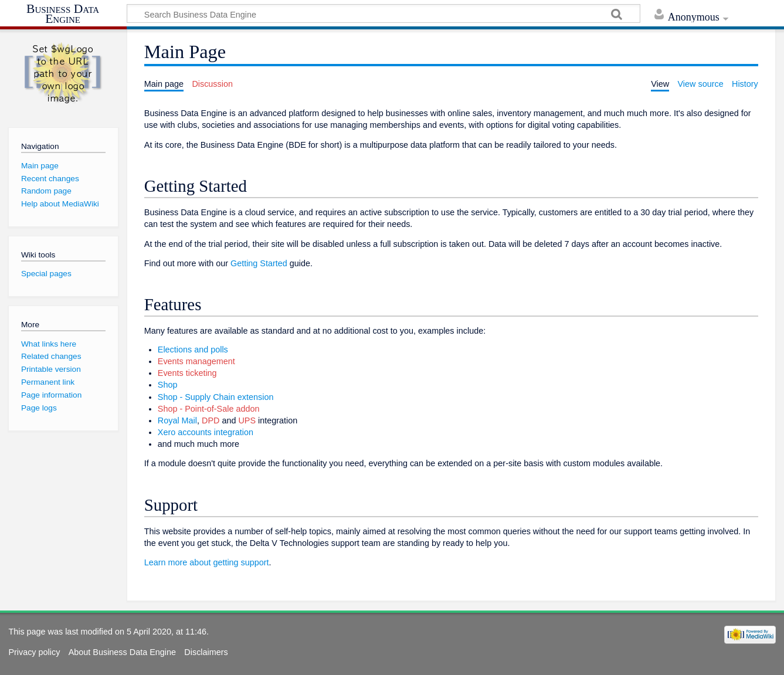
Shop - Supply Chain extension (216, 397)
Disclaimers (206, 652)
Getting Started (259, 263)
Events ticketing (187, 373)
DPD (211, 420)
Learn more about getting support (207, 562)
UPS (247, 420)
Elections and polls (193, 350)
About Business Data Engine (122, 652)
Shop (168, 385)
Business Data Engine (63, 14)
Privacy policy (34, 652)
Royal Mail (177, 420)
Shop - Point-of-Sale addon (209, 409)
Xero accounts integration (206, 432)
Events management (196, 361)
